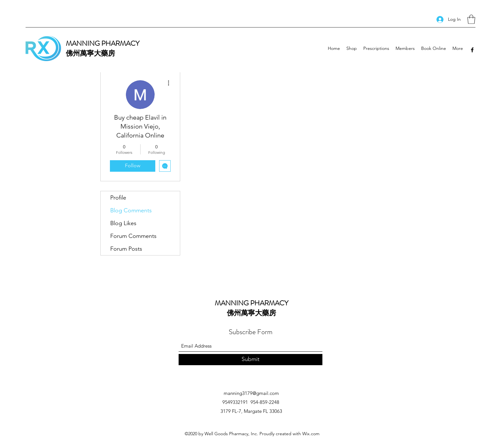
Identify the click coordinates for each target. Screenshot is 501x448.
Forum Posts (126, 249)
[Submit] (250, 360)
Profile (118, 198)
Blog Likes (123, 223)
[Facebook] (472, 50)
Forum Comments (133, 236)
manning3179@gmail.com (251, 393)
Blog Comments (131, 210)
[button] (471, 19)
